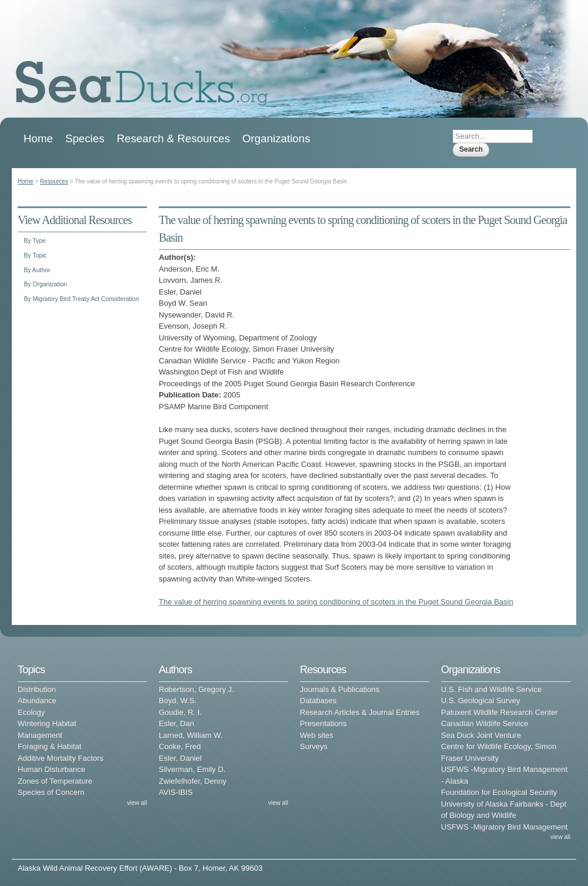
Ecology (31, 712)
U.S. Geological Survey (480, 701)
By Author (37, 270)
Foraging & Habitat (49, 746)
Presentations (323, 723)
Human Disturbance (51, 769)
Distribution (37, 689)
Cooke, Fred (180, 746)
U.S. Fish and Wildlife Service (491, 689)
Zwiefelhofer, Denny (193, 781)
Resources (54, 181)
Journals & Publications (340, 689)
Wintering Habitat (47, 723)
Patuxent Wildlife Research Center (500, 712)
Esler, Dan (176, 723)
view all (137, 803)
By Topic (35, 255)
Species (85, 138)
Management (40, 735)
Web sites (317, 735)
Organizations (276, 138)
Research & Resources (173, 138)
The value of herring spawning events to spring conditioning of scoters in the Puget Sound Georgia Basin (336, 602)
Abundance (37, 701)
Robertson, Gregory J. (196, 689)
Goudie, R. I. (180, 712)
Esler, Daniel (180, 758)
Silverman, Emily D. (192, 769)
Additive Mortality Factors (61, 758)
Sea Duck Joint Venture (481, 735)
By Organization (45, 284)
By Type (34, 241)
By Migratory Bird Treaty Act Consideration (81, 299)
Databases (318, 701)
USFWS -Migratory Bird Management (504, 827)
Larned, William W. (191, 735)
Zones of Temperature (55, 781)
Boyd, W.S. (178, 701)
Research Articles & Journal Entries (360, 712)
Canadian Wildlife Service (485, 723)
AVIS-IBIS (176, 792)
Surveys (314, 746)
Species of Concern (51, 792)
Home (38, 138)
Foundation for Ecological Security (499, 792)
